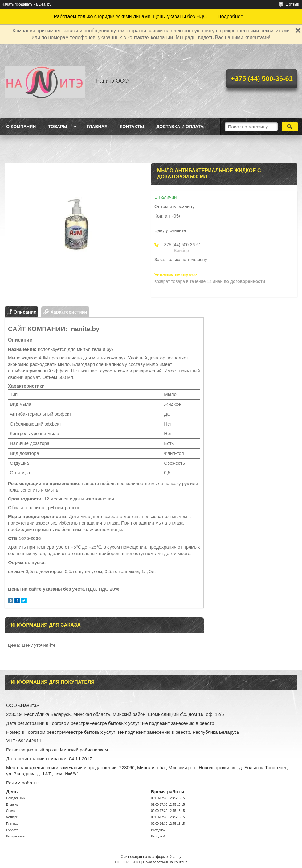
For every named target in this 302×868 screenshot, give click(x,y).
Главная (97, 127)
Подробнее (230, 17)
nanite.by (85, 329)
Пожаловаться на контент (165, 862)
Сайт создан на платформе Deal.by (151, 857)
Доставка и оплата (180, 127)
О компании (21, 127)
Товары (58, 127)
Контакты (132, 127)
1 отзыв (292, 4)
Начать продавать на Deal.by (26, 4)
